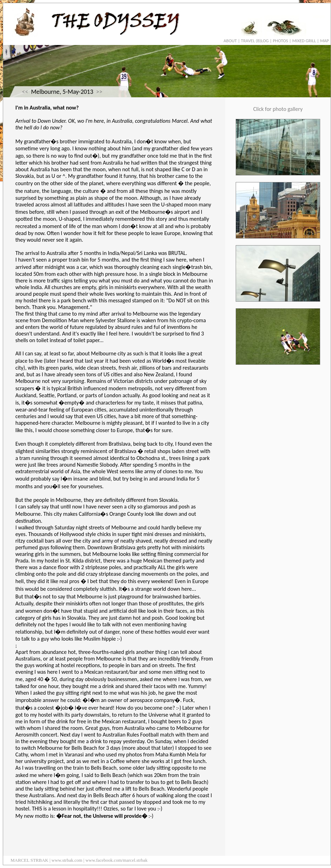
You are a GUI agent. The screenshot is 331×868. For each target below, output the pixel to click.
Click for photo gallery (278, 109)
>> (99, 92)
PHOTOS (280, 41)
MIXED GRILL (304, 41)
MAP (325, 41)
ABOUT (230, 41)
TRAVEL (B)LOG (255, 41)
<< (25, 92)
